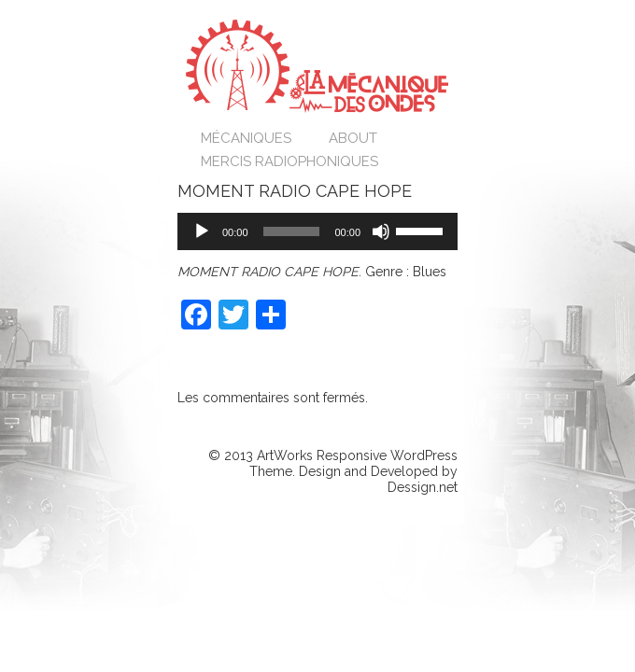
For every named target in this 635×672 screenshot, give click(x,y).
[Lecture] (202, 231)
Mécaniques (246, 138)
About (353, 138)
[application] (317, 231)
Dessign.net (423, 487)
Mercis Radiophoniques (289, 161)
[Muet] (381, 231)
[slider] (292, 231)
